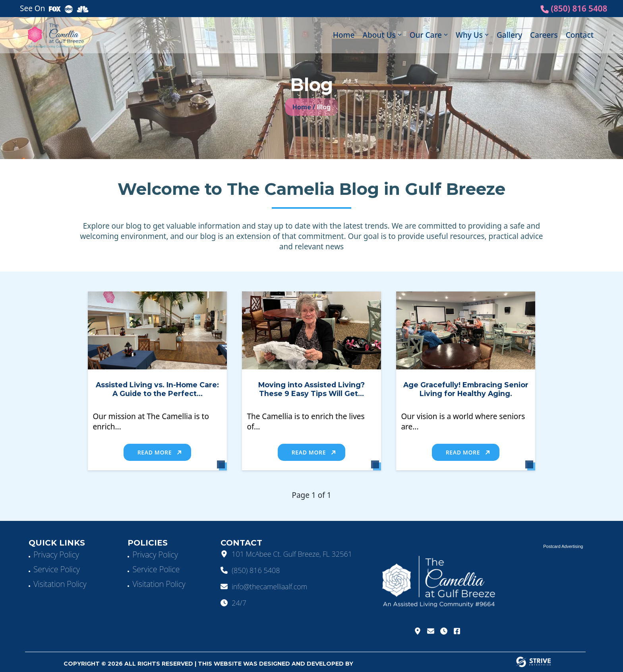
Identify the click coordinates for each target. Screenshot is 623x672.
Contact (580, 35)
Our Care (426, 35)
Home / (304, 107)
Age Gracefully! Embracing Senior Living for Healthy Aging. (466, 389)
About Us (379, 35)
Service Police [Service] (156, 569)
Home (344, 35)
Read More (160, 452)
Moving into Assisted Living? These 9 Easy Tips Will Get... (311, 389)
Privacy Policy (56, 554)
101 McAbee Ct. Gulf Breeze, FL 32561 (286, 554)
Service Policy (57, 569)
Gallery (509, 35)
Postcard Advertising (563, 546)
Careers (544, 35)
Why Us (469, 35)
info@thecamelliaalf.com (264, 587)
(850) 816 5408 (574, 8)
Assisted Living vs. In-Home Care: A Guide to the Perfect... (157, 389)
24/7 (233, 603)
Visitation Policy (60, 584)
